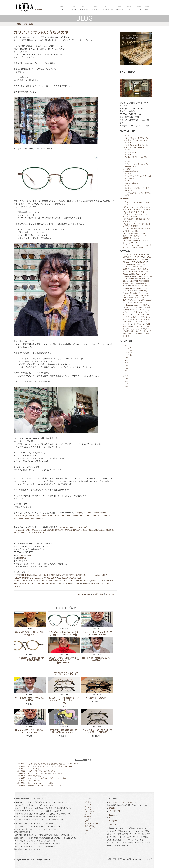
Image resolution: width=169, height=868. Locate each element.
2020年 (125, 371)
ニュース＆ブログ (91, 828)
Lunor (125, 276)
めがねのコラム (90, 826)
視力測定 (88, 816)
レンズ (135, 324)
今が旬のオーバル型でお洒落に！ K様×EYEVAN (30, 659)
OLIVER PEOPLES (143, 281)
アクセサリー (128, 310)
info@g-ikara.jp (25, 555)
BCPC (23, 575)
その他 (148, 307)
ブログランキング (66, 673)
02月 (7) (129, 353)
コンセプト (87, 9)
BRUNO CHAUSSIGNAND (137, 259)
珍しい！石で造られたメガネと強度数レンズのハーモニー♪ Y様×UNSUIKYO (64, 660)
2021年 (125, 368)
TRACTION (75, 584)
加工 (86, 821)
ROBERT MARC (98, 581)
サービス (130, 9)
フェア (135, 319)
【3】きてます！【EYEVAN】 (134, 212)
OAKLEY (71, 578)
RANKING (124, 199)
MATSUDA (62, 578)
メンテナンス (141, 322)
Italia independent (36, 578)
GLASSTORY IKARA (24, 7)
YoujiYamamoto (145, 300)
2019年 (125, 373)
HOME (18, 24)
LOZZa (138, 274)
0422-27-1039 (114, 808)
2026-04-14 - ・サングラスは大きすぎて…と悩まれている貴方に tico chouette (137, 145)
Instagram (22, 558)
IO (130, 271)
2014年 (125, 386)
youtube (136, 305)
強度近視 (136, 326)
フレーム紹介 (144, 319)
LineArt (145, 274)
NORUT (139, 279)
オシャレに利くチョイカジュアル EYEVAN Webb (97, 633)
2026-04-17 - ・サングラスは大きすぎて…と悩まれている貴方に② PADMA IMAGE (137, 138)
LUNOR (54, 578)
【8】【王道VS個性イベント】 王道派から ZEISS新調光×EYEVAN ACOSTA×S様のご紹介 (137, 236)
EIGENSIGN (142, 262)
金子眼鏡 (126, 336)
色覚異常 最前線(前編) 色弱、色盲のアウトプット (64, 731)
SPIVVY (61, 584)
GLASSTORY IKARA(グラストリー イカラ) (125, 802)
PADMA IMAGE (47, 581)
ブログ (143, 9)
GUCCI (125, 269)
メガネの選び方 (128, 322)
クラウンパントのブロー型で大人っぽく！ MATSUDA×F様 (64, 633)
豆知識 (140, 333)
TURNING (85, 584)
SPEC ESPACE (51, 584)
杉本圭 (143, 326)
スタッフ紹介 (131, 317)
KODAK (135, 271)
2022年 (125, 365)
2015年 (125, 384)
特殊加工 (148, 329)
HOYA (139, 269)
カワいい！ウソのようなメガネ (41, 32)
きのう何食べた (138, 307)
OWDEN (26, 581)
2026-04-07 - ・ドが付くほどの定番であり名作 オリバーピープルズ (137, 164)
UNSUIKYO (127, 300)
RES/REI (87, 581)
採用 (148, 9)
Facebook (113, 815)
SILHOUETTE (27, 584)
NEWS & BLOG (28, 24)
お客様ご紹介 (98, 594)
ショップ (112, 9)
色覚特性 (142, 331)
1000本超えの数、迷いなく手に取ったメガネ (30, 633)
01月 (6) (129, 355)
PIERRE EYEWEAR (68, 581)
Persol (57, 581)
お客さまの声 (121, 9)
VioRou (135, 300)
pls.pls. (80, 581)
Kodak (141, 271)
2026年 (125, 345)
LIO (133, 274)
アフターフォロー (91, 823)
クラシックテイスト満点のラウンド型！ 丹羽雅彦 (97, 731)
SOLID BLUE (39, 584)
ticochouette (127, 305)
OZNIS (37, 581)
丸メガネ (142, 324)
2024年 (125, 360)
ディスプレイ (142, 317)
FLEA (150, 264)
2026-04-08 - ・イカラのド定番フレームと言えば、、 (135, 157)
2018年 (125, 376)
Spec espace (143, 293)
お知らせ (127, 307)
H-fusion (96, 575)
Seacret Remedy (84, 594)
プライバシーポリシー (93, 833)
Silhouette (133, 293)
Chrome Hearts (39, 575)
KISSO (47, 578)
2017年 (125, 379)
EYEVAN (59, 575)
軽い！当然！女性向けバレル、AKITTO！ (97, 659)
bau (124, 302)
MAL (130, 276)
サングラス (136, 314)
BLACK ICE (139, 257)
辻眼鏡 (146, 333)
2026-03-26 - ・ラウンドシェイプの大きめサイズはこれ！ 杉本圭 (137, 176)
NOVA (145, 279)
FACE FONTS (69, 575)
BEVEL (29, 575)
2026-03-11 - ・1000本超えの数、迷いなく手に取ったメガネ (137, 193)
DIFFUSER (51, 575)
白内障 (126, 331)
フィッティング (90, 819)
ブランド (96, 9)
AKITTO (17, 575)
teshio (136, 302)
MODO (126, 279)
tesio (142, 302)
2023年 (125, 363)
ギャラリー (104, 9)
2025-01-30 (110, 594)
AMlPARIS (134, 255)
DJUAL (134, 262)
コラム (137, 9)
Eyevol (133, 264)
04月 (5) (129, 348)
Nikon (125, 281)
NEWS (132, 279)
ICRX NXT (24, 578)
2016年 (125, 381)
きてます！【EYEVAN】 (97, 698)
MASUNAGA (138, 276)
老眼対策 (134, 331)
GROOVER (143, 267)
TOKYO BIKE (134, 295)
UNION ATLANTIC (97, 584)
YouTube (113, 824)
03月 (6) (129, 350)
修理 (129, 326)
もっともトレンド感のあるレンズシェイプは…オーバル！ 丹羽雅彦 (64, 700)
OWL (32, 581)
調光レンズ (132, 333)
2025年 (125, 358)
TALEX (67, 584)
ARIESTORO (143, 255)
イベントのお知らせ (138, 312)
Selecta (125, 293)
